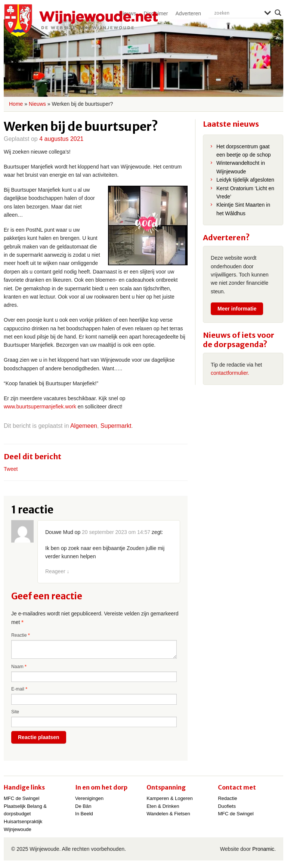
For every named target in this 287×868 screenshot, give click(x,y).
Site (15, 712)
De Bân (83, 806)
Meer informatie (237, 309)
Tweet (11, 469)
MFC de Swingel (21, 798)
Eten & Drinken (163, 806)
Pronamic (263, 849)
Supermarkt (116, 426)
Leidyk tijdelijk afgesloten (245, 180)
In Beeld (84, 814)
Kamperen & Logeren (170, 798)
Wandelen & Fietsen (168, 814)
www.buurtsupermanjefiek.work (40, 407)
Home (16, 104)
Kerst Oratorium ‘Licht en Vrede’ (245, 192)
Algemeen (84, 426)
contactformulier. (230, 373)
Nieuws (37, 104)
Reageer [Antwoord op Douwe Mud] (57, 571)
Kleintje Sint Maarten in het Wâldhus (243, 209)
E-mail (19, 689)
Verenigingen (89, 798)
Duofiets (227, 806)
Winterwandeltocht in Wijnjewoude (241, 167)
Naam (19, 667)
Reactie (21, 635)
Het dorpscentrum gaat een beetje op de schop (244, 151)
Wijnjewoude (81, 21)
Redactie (227, 798)
